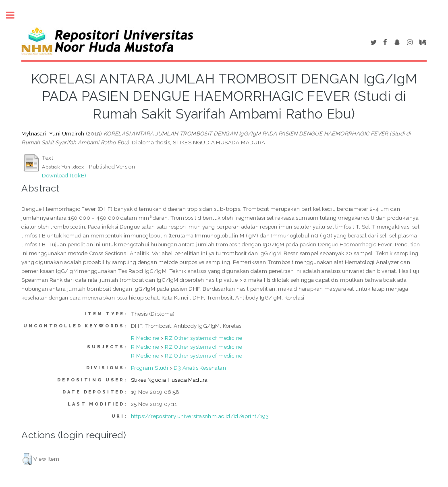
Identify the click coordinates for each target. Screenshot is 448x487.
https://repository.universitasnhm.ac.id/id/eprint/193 (200, 416)
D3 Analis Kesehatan (200, 368)
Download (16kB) (64, 175)
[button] (27, 459)
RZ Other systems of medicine (203, 338)
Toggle (15, 15)
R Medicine (145, 338)
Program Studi (149, 368)
